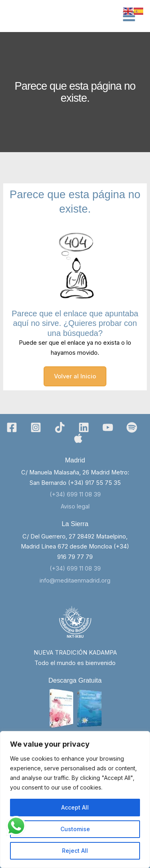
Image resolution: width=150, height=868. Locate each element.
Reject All (75, 851)
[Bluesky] (78, 438)
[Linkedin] (84, 427)
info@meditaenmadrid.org (75, 581)
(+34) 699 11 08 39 (75, 494)
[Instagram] (36, 427)
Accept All (75, 807)
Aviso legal (75, 506)
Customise (75, 829)
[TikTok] (60, 427)
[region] (75, 800)
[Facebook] (12, 427)
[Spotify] (132, 427)
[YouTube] (108, 427)
